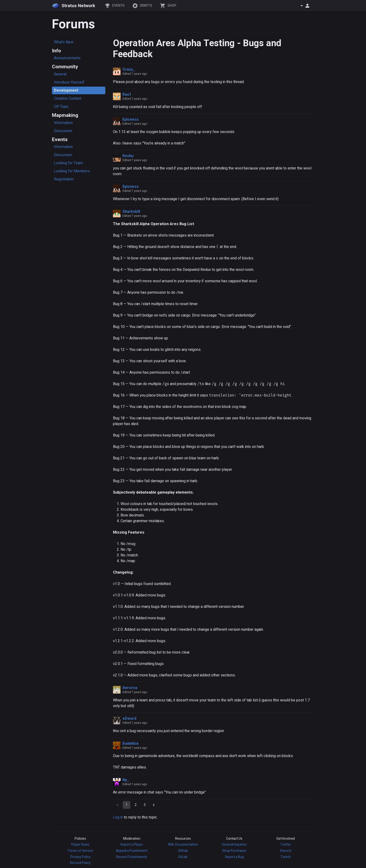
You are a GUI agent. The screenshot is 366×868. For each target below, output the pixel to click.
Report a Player (132, 845)
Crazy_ (129, 69)
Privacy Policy (80, 857)
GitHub (183, 851)
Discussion (63, 131)
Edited (135, 74)
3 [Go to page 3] (145, 805)
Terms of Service (80, 851)
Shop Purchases (234, 851)
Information (63, 123)
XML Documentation (183, 845)
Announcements (67, 58)
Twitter (286, 845)
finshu (128, 156)
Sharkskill (131, 212)
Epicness (131, 119)
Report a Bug (234, 857)
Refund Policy (80, 863)
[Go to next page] (154, 805)
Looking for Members (72, 171)
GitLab (183, 857)
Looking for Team (68, 163)
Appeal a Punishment (132, 851)
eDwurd (129, 719)
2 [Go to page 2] (136, 805)
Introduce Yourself (69, 82)
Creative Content (68, 99)
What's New (64, 42)
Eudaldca (130, 744)
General (60, 74)
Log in (118, 817)
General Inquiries (234, 845)
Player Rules (80, 845)
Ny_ (126, 780)
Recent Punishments (132, 857)
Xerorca (130, 688)
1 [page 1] (127, 805)
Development (66, 90)
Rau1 (127, 94)
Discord (286, 851)
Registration (64, 179)
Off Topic (61, 107)
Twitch (286, 857)
